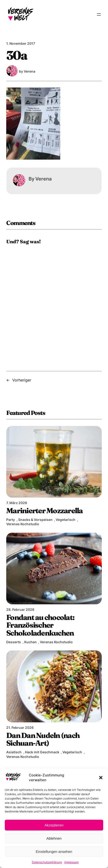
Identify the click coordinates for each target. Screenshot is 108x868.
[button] (101, 778)
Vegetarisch (66, 520)
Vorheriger (22, 380)
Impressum (72, 862)
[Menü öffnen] (99, 14)
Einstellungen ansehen (54, 852)
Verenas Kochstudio (23, 524)
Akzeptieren (54, 825)
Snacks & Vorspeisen (35, 520)
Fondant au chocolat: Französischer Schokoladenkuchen (40, 625)
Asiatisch (14, 752)
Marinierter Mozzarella (45, 511)
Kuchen (30, 642)
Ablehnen (54, 838)
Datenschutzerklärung (47, 862)
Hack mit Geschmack (42, 752)
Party (11, 520)
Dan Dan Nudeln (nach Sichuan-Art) (43, 739)
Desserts (14, 642)
